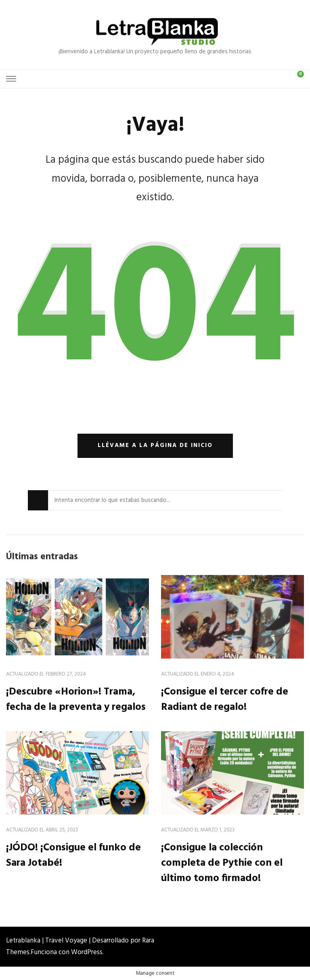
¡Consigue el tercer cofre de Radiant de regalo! (225, 700)
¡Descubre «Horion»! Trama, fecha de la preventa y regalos (76, 700)
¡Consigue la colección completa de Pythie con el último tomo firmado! (222, 863)
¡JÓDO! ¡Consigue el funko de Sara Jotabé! (73, 855)
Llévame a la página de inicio (155, 445)
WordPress (87, 952)
